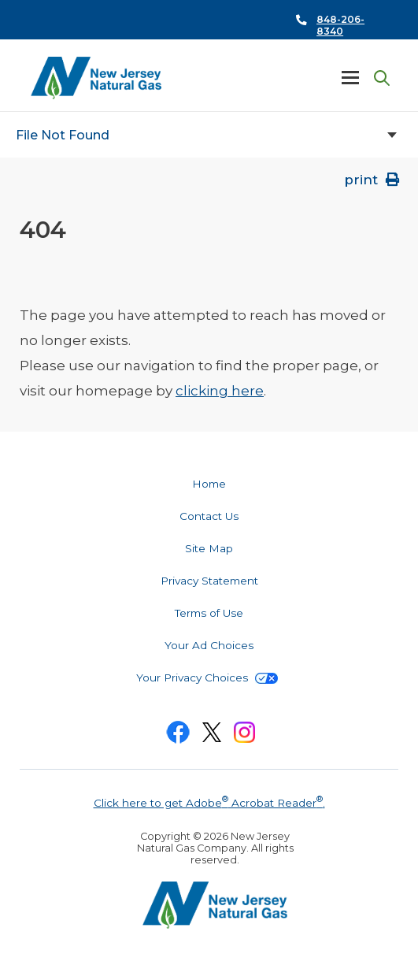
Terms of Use (209, 613)
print (373, 180)
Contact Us (209, 516)
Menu (350, 77)
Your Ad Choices (209, 645)
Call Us (332, 20)
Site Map (209, 548)
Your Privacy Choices (207, 677)
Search (379, 78)
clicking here (220, 391)
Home (209, 484)
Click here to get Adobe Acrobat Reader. (209, 801)
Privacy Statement (209, 581)
